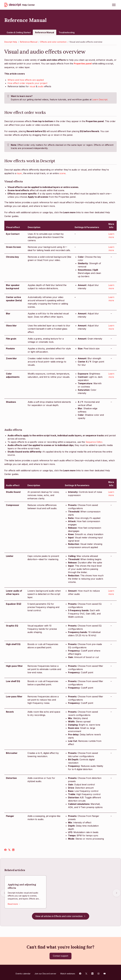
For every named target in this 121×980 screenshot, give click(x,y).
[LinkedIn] (13, 850)
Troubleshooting (67, 32)
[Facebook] (5, 850)
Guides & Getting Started (19, 32)
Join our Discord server (45, 971)
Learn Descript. (100, 100)
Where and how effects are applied (26, 80)
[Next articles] (117, 892)
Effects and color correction (53, 42)
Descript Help (11, 42)
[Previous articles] (4, 892)
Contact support (61, 953)
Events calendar (23, 971)
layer (19, 173)
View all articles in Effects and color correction (61, 913)
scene (62, 173)
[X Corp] (9, 850)
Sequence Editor (94, 442)
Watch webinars (68, 971)
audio (41, 86)
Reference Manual (45, 32)
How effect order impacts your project (27, 83)
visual (32, 86)
